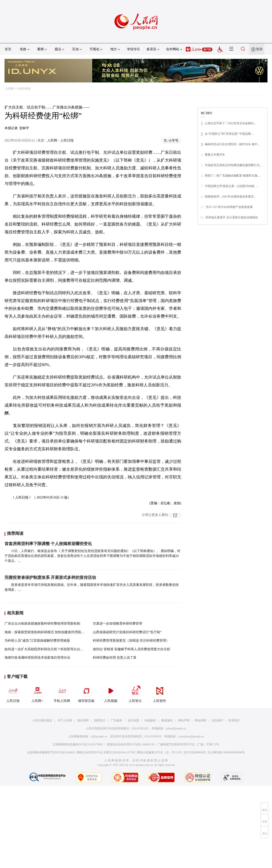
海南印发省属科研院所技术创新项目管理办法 (37, 658)
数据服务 (167, 720)
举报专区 (134, 49)
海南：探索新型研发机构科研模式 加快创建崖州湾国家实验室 (49, 632)
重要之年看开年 (215, 155)
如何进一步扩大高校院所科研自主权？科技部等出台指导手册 (49, 649)
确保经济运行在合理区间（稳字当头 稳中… (233, 144)
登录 (259, 49)
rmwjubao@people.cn (191, 736)
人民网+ (37, 693)
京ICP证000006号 (195, 752)
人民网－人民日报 (60, 140)
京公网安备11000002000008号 (226, 752)
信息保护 (217, 720)
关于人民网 (65, 720)
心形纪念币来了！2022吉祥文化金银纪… (231, 123)
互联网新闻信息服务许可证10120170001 (78, 744)
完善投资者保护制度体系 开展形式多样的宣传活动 (50, 577)
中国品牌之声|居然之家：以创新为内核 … (231, 186)
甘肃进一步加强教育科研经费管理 (118, 623)
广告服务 (116, 720)
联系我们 (234, 720)
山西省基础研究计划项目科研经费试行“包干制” (127, 632)
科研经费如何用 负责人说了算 (115, 658)
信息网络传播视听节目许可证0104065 (51, 752)
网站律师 (201, 720)
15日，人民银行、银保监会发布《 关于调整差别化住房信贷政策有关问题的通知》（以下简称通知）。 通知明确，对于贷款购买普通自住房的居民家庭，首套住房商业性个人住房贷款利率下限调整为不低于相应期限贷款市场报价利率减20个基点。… (92, 556)
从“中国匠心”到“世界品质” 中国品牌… (229, 134)
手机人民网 (62, 693)
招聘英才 (100, 720)
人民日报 (13, 693)
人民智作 (160, 693)
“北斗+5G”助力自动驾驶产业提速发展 (229, 207)
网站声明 (184, 720)
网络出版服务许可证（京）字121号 (159, 752)
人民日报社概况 (42, 720)
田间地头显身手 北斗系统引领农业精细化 (232, 217)
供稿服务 (150, 720)
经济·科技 (24, 89)
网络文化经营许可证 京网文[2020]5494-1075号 (106, 752)
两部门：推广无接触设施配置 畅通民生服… (233, 176)
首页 (8, 49)
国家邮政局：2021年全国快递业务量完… (231, 197)
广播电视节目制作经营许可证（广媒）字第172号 (188, 744)
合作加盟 (133, 720)
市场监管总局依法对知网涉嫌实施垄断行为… (234, 165)
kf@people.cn (99, 736)
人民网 (9, 89)
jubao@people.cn (176, 728)
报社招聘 (83, 720)
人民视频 (111, 693)
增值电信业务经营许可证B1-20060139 (130, 744)
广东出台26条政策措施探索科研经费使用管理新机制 (42, 623)
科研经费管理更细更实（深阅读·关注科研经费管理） (131, 640)
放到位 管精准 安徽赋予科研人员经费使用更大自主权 (131, 649)
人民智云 (135, 693)
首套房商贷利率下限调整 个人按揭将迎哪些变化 (48, 544)
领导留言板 (86, 693)
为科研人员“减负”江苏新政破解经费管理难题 (37, 640)
